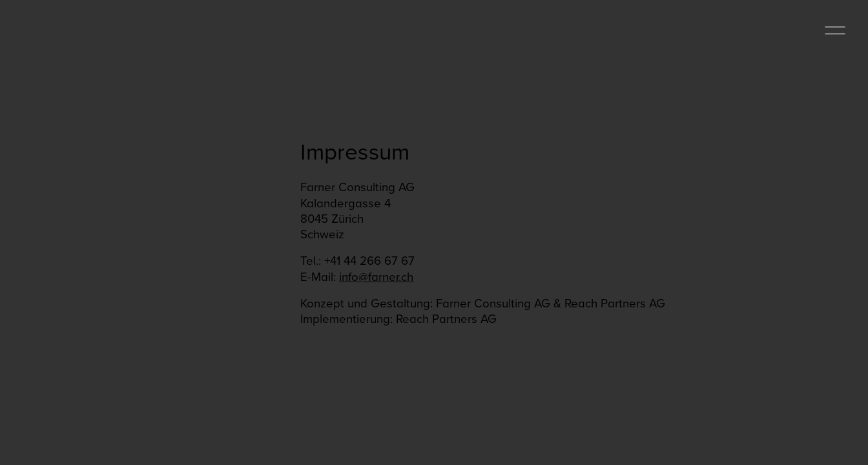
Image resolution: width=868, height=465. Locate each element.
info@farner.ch (376, 276)
